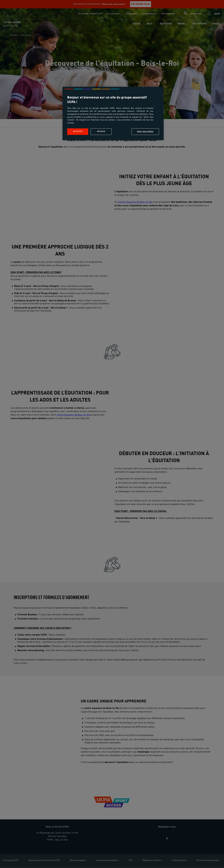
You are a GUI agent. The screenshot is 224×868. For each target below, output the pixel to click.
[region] (113, 114)
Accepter (78, 132)
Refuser (101, 132)
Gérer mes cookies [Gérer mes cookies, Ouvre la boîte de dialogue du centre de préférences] (145, 132)
